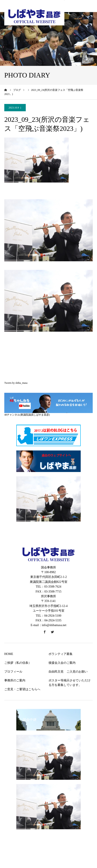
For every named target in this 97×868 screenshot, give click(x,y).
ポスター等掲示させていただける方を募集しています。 (70, 683)
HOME (9, 654)
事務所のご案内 (15, 680)
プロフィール (13, 672)
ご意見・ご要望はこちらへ (22, 689)
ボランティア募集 (61, 654)
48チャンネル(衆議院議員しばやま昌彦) (27, 415)
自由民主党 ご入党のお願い (68, 672)
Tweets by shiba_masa (16, 383)
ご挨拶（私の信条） (18, 663)
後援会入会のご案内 (62, 663)
